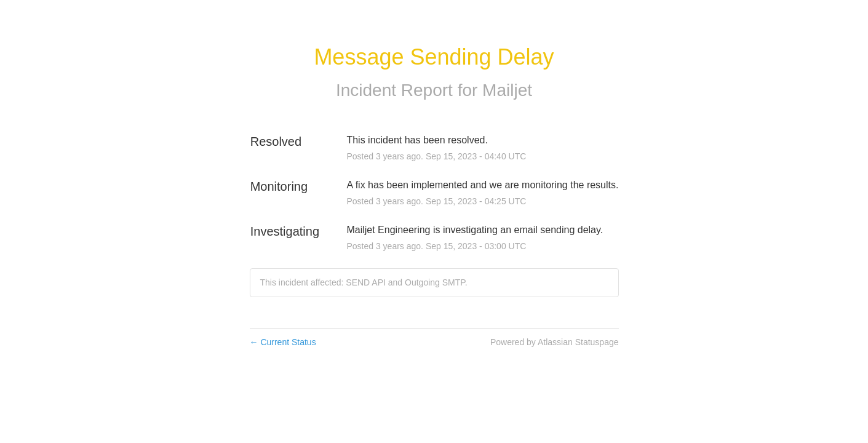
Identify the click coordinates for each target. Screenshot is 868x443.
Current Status (283, 342)
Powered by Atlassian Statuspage (555, 342)
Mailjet (507, 90)
